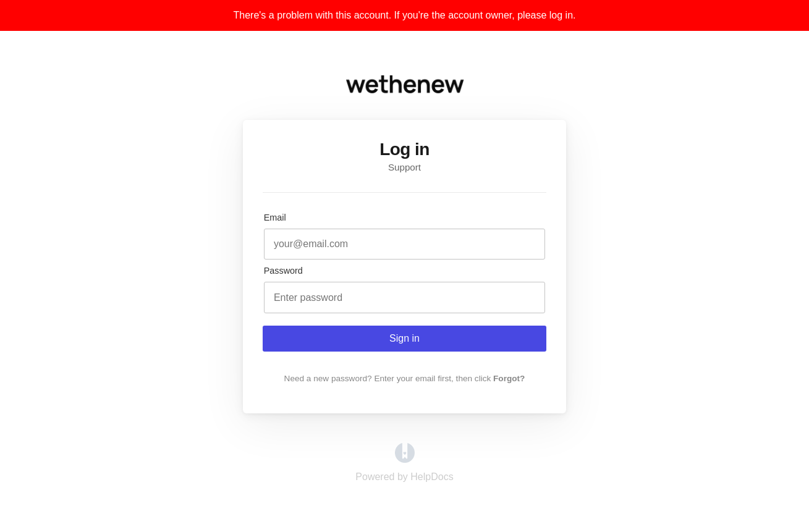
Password (283, 271)
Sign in (404, 338)
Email (275, 217)
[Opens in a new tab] (405, 459)
